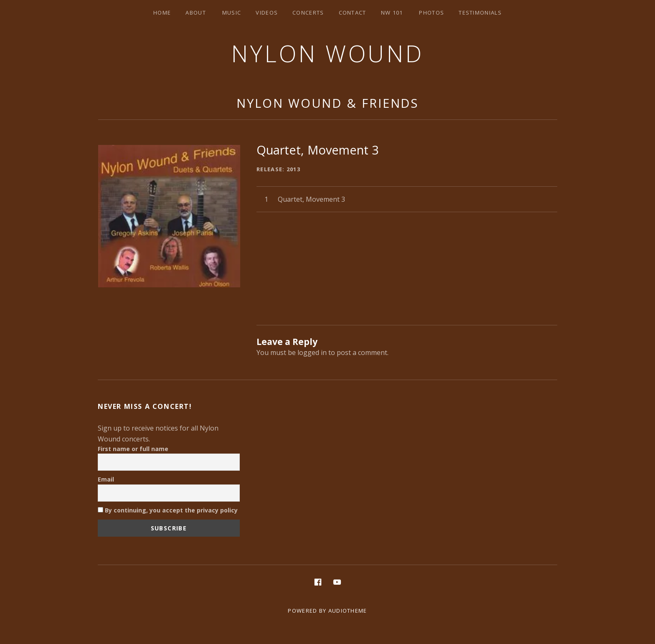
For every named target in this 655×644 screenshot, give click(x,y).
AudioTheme (348, 611)
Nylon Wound (327, 53)
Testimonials (480, 13)
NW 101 (392, 13)
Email (106, 479)
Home (162, 13)
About (196, 13)
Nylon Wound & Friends (327, 103)
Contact (353, 13)
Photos (432, 13)
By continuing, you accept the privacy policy (168, 510)
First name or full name (133, 449)
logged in (312, 352)
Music (232, 13)
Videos (267, 13)
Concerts (308, 13)
